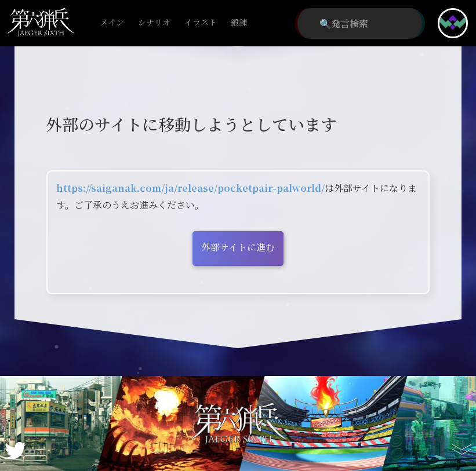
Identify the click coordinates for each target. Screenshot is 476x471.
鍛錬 (239, 23)
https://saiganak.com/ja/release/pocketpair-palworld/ (190, 188)
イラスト (201, 23)
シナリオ (154, 23)
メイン (112, 23)
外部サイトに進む (238, 247)
